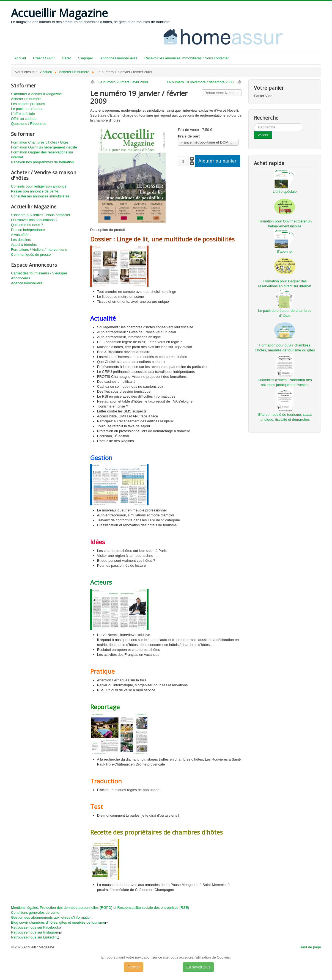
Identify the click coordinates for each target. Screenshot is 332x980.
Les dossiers (21, 240)
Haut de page (310, 947)
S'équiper (86, 58)
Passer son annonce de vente (35, 191)
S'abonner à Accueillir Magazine (36, 94)
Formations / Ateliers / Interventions (39, 250)
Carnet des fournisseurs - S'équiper (39, 273)
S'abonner (285, 251)
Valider (263, 135)
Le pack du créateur (27, 109)
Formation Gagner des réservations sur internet (42, 155)
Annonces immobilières (119, 58)
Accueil (20, 58)
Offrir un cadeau (24, 119)
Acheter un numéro (26, 99)
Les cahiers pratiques (28, 104)
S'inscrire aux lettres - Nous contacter (41, 215)
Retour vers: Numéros (222, 93)
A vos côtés (20, 235)
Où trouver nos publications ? (34, 220)
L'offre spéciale (23, 114)
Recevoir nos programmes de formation (42, 162)
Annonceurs (20, 278)
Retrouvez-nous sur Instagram (36, 932)
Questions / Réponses (29, 124)
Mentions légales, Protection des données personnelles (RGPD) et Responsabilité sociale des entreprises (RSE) (100, 908)
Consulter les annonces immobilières (40, 196)
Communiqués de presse (31, 254)
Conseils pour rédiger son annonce (39, 186)
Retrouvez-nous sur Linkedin (35, 937)
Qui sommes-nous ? (27, 225)
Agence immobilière (27, 283)
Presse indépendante (28, 230)
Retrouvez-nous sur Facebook (36, 927)
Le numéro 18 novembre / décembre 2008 (200, 82)
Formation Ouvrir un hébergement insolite (44, 147)
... (254, 124)
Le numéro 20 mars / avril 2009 (123, 82)
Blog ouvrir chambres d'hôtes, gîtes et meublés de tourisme (59, 922)
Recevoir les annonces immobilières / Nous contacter (186, 58)
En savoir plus (198, 967)
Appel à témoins (24, 245)
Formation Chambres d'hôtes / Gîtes (40, 142)
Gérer (66, 58)
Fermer (134, 967)
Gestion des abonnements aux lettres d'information (51, 917)
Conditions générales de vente (35, 912)
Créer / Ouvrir (44, 58)
